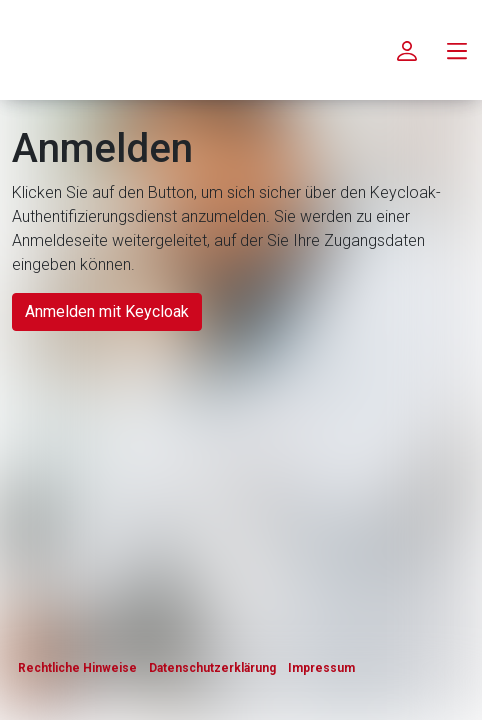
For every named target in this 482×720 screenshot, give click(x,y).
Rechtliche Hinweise (77, 668)
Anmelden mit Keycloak (107, 311)
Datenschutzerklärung (212, 668)
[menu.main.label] (457, 50)
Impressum (321, 668)
